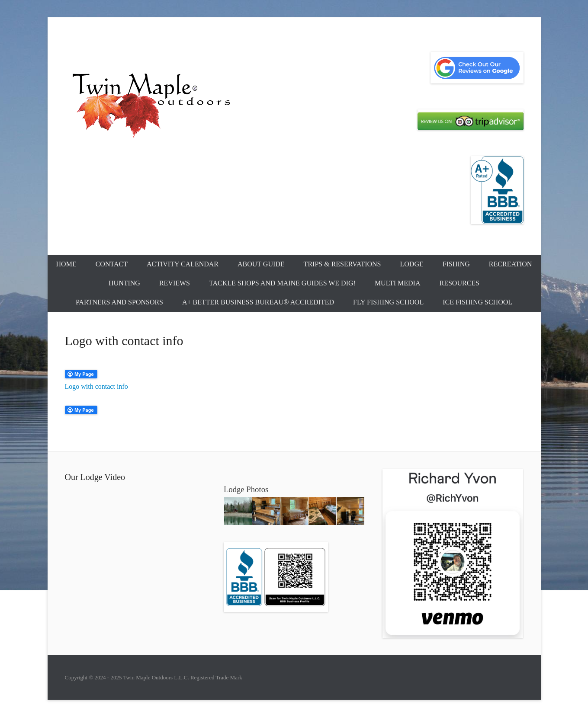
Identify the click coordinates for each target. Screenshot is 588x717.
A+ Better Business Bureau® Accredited (258, 302)
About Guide (261, 264)
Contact (112, 264)
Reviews (175, 283)
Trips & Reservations (342, 264)
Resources (459, 283)
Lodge (412, 264)
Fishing (456, 264)
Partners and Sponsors (119, 302)
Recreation (511, 264)
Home (66, 264)
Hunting (124, 283)
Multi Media (398, 283)
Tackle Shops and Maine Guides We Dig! (282, 283)
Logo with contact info (96, 386)
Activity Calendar (183, 264)
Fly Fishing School (388, 302)
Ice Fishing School (477, 302)
